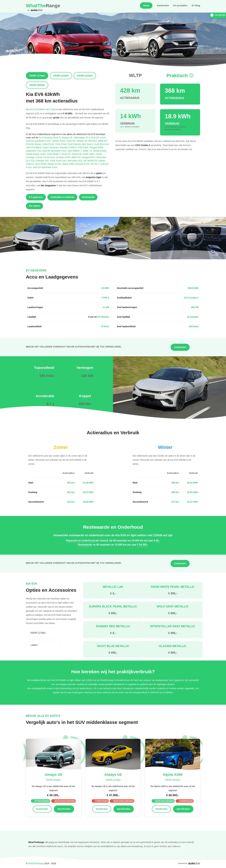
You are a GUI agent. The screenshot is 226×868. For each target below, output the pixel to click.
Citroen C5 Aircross (46, 157)
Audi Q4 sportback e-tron (45, 167)
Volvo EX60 (41, 164)
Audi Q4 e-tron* (99, 137)
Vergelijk (218, 15)
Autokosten (163, 6)
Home (146, 6)
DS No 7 (96, 164)
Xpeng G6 (77, 154)
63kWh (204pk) (53, 780)
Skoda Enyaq (100, 151)
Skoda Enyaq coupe (36, 154)
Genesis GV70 (83, 164)
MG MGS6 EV (91, 161)
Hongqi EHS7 (89, 157)
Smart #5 (67, 154)
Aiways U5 (68, 137)
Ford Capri (84, 147)
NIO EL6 (93, 141)
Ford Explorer (75, 144)
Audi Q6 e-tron (102, 144)
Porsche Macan (34, 144)
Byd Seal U (88, 144)
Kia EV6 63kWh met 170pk (43, 109)
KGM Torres (90, 154)
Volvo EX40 (61, 144)
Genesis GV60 (64, 157)
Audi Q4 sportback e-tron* (39, 141)
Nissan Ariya (59, 141)
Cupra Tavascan (51, 147)
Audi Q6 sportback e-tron (55, 151)
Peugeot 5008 (97, 147)
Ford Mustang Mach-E (50, 137)
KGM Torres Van (59, 161)
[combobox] (44, 633)
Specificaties (64, 809)
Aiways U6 (83, 141)
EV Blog (196, 6)
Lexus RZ (71, 141)
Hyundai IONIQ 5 (69, 147)
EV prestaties (180, 6)
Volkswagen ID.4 (82, 137)
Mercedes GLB (75, 161)
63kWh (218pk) (113, 780)
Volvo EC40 (49, 144)
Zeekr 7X (88, 151)
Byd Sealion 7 (75, 151)
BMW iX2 (103, 141)
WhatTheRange (36, 863)
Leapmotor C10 (34, 151)
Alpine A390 (69, 164)
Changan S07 (43, 161)
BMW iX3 (77, 157)
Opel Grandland (34, 147)
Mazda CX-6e (55, 164)
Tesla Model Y (54, 154)
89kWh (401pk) (173, 780)
